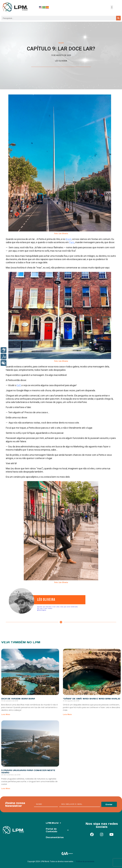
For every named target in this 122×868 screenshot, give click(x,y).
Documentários (55, 837)
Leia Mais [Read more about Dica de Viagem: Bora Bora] (6, 714)
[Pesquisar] (118, 18)
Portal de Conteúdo (57, 830)
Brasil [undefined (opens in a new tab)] (68, 239)
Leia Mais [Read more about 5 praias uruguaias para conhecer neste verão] (6, 788)
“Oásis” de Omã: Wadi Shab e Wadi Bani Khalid (91, 699)
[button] (112, 7)
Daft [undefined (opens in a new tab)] (19, 385)
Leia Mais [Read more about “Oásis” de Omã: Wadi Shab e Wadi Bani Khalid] (67, 714)
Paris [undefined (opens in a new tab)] (72, 242)
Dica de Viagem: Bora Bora (18, 699)
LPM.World (53, 823)
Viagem (61, 43)
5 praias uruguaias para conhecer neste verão (28, 771)
